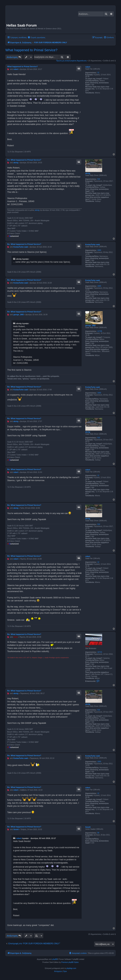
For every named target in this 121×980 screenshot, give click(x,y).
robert (88, 67)
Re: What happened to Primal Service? (24, 160)
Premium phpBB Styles (70, 962)
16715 (100, 652)
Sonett (88, 827)
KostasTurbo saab (93, 245)
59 (98, 833)
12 (98, 73)
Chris (88, 646)
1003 (99, 250)
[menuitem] (36, 37)
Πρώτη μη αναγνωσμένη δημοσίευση (71, 61)
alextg (88, 173)
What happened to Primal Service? (31, 50)
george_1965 (90, 326)
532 (99, 179)
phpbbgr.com (71, 968)
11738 (100, 331)
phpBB (55, 959)
